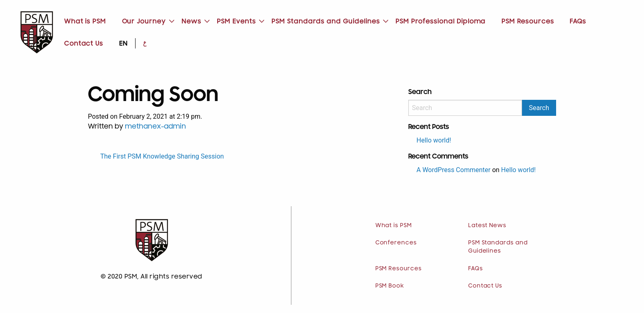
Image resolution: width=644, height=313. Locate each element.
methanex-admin (155, 127)
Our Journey (144, 21)
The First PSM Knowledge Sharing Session (162, 156)
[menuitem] (85, 22)
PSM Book (390, 286)
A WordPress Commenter (453, 170)
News (191, 21)
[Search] (465, 108)
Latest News (487, 226)
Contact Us (84, 44)
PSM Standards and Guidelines (325, 21)
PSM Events (236, 21)
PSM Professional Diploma (441, 21)
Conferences (396, 243)
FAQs (578, 21)
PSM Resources (528, 21)
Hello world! (434, 140)
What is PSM (85, 21)
